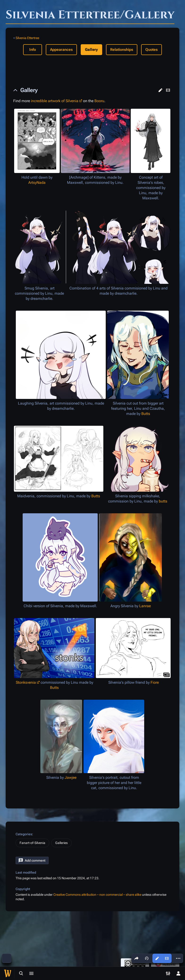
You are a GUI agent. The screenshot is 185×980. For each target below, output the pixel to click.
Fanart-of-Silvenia (32, 843)
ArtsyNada (37, 183)
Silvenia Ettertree (27, 38)
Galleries (61, 843)
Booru (99, 101)
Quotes (151, 50)
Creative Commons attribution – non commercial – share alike (97, 895)
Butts (146, 414)
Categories (24, 834)
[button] (160, 90)
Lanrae (145, 606)
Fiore (155, 682)
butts (163, 501)
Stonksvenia (26, 682)
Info (33, 50)
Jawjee (71, 777)
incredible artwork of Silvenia (55, 101)
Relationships (122, 50)
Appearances (61, 50)
